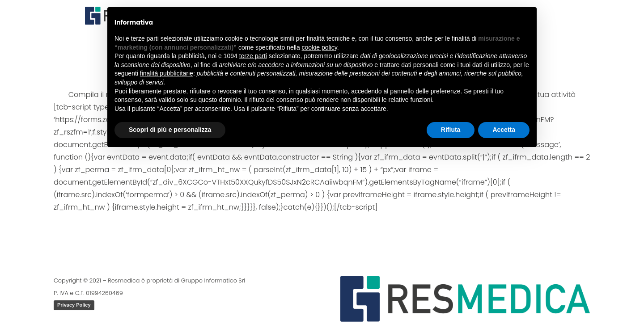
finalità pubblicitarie (167, 73)
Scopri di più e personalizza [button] (170, 130)
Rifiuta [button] (451, 130)
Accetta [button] (504, 130)
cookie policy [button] (320, 47)
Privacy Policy (74, 305)
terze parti (253, 56)
